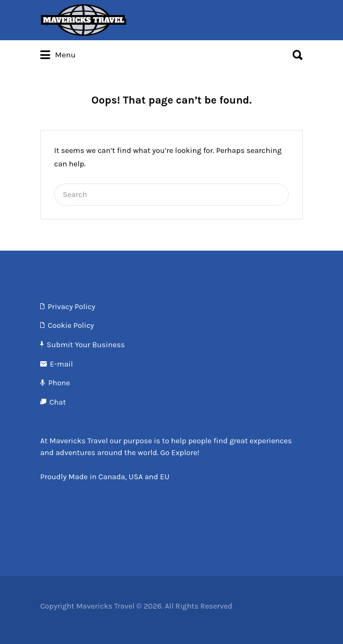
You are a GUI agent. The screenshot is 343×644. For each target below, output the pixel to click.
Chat (58, 402)
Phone (59, 383)
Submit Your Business (86, 345)
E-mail (61, 364)
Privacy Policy (72, 307)
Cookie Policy (71, 325)
